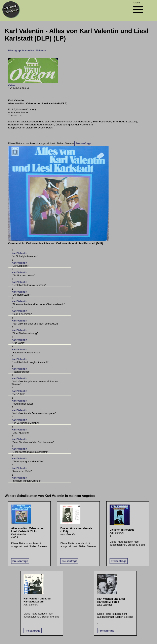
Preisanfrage (83, 143)
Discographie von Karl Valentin (27, 50)
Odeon (12, 85)
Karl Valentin (19, 253)
